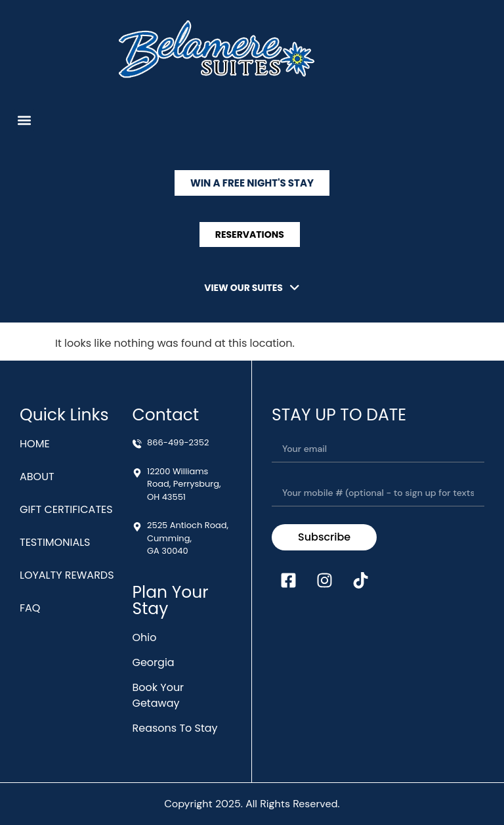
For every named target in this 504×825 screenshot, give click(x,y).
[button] (24, 120)
